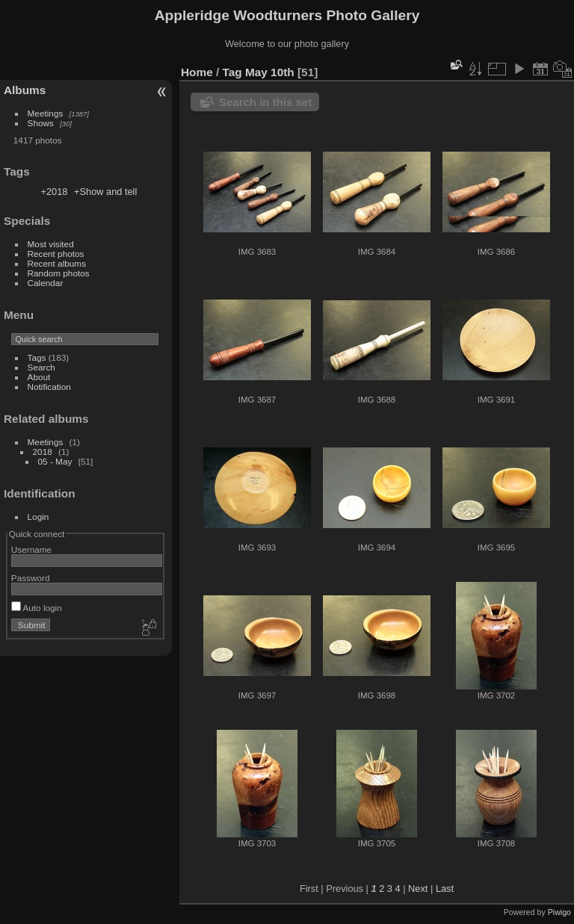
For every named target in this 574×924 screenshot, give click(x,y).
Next (418, 889)
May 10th (270, 72)
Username (31, 549)
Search (41, 367)
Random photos (59, 273)
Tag (232, 72)
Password (31, 578)
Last (445, 889)
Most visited (51, 244)
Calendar (46, 283)
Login (38, 517)
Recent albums (57, 263)
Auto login (37, 608)
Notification (49, 387)
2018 (43, 452)
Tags (37, 357)
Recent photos (56, 254)
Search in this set (265, 102)
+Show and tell (105, 192)
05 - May (55, 461)
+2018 (54, 192)
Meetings (46, 113)
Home (197, 72)
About (39, 377)
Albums (25, 90)
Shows (41, 123)
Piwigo (559, 912)
